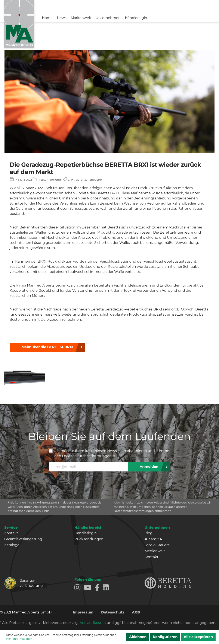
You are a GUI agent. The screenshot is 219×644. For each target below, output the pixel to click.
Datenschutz (113, 612)
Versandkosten (93, 623)
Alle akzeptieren (198, 637)
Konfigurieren (165, 637)
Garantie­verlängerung (29, 583)
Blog (149, 533)
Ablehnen (138, 637)
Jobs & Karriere (157, 545)
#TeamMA (153, 539)
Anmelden (149, 467)
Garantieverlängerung (23, 539)
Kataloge (12, 545)
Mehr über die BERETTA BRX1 (47, 347)
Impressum (83, 612)
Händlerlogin (86, 533)
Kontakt (11, 533)
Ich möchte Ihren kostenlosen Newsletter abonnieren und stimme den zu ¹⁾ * (112, 453)
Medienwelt (155, 551)
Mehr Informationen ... (20, 639)
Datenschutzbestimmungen (87, 456)
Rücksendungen (89, 539)
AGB (136, 612)
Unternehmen (157, 528)
